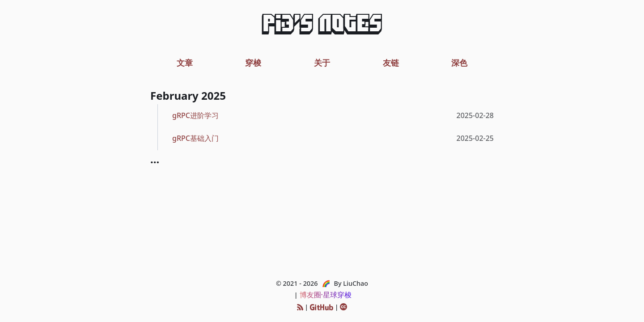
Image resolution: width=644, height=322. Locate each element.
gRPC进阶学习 (195, 115)
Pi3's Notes (322, 26)
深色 (459, 62)
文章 (185, 62)
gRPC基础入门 (195, 138)
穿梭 (253, 62)
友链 (391, 62)
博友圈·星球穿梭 (326, 295)
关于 (322, 62)
